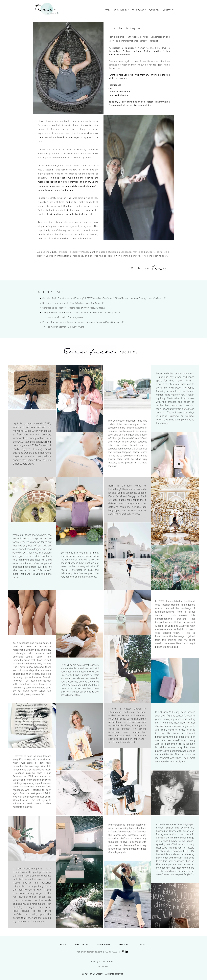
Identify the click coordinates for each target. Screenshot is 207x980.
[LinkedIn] (127, 952)
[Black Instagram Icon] (123, 952)
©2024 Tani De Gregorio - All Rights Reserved (102, 974)
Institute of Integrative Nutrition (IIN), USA (101, 312)
